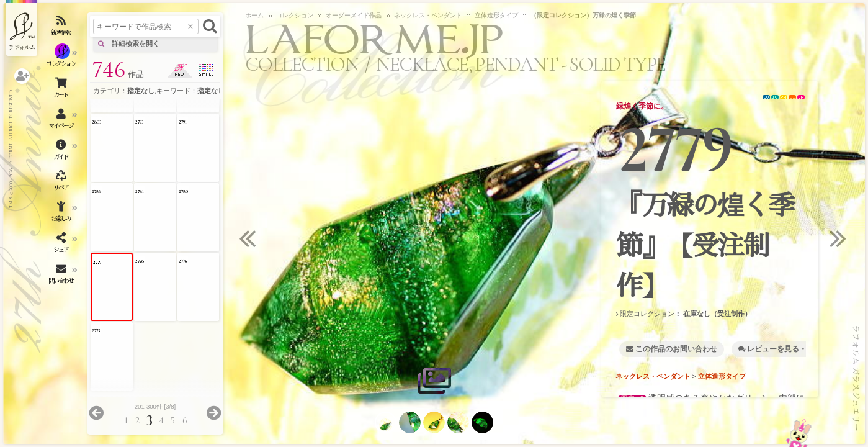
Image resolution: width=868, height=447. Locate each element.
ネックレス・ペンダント (653, 376)
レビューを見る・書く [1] (790, 349)
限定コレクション (647, 314)
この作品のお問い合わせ (676, 349)
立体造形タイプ (722, 376)
